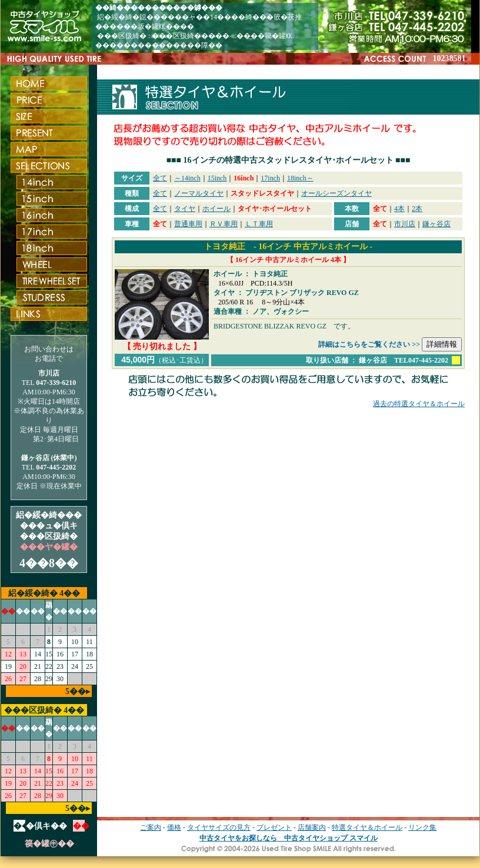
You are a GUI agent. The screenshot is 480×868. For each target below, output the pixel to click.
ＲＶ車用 (224, 224)
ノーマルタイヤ (199, 193)
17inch (270, 178)
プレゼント (274, 827)
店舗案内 (312, 827)
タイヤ (185, 209)
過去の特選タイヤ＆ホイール (419, 404)
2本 (417, 209)
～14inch (187, 178)
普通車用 (188, 224)
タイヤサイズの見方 (219, 827)
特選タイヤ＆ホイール (367, 827)
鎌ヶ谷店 (436, 224)
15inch (217, 178)
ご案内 (151, 827)
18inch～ (300, 178)
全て (160, 178)
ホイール (216, 209)
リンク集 (422, 827)
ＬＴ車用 (259, 224)
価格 (174, 827)
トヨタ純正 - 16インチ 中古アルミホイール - (288, 247)
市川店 (405, 224)
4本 (399, 209)
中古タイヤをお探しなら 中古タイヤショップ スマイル (289, 838)
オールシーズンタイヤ (336, 193)
